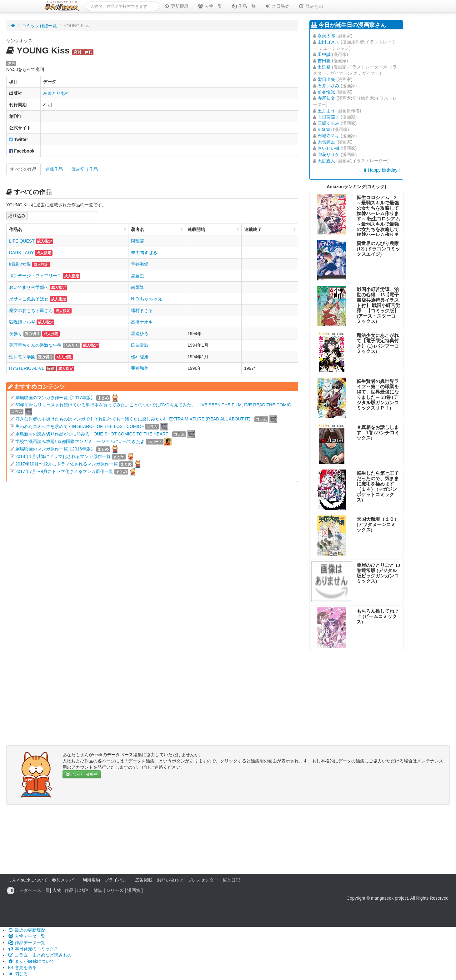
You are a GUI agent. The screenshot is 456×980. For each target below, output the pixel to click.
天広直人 (326, 161)
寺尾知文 (326, 98)
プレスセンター (203, 880)
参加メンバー (65, 880)
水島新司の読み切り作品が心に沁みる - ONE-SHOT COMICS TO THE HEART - (93, 434)
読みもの (311, 6)
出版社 (84, 890)
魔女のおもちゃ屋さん (31, 310)
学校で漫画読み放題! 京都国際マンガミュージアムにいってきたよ (80, 441)
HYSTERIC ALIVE (27, 368)
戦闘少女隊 (20, 264)
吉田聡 (324, 61)
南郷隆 (138, 287)
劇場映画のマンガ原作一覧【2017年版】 (55, 398)
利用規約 (91, 880)
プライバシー (118, 880)
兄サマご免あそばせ (29, 299)
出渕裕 (324, 67)
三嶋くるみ (328, 123)
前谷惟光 (326, 92)
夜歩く (16, 334)
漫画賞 (134, 890)
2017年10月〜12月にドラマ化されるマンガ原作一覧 (67, 464)
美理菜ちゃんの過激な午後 (35, 345)
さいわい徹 (328, 148)
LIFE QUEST (22, 241)
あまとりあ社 (56, 93)
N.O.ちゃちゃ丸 (146, 299)
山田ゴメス (328, 42)
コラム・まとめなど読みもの (40, 955)
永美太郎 (326, 36)
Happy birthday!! (382, 170)
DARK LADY (21, 253)
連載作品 (54, 169)
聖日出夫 (326, 79)
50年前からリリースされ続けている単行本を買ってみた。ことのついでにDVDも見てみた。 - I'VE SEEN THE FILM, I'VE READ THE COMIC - (155, 405)
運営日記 (231, 880)
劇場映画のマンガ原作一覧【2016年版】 (55, 449)
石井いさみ (328, 86)
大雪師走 (326, 142)
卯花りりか (328, 154)
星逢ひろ (140, 334)
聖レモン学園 (22, 357)
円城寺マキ (328, 136)
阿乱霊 (138, 241)
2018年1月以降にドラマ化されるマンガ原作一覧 (63, 456)
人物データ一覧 (27, 936)
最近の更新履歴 (27, 930)
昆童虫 (138, 276)
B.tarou (325, 129)
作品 (69, 890)
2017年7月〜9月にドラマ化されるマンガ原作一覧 (64, 471)
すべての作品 (23, 169)
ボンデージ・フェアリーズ (35, 276)
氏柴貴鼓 (140, 345)
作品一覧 (244, 6)
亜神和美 (140, 368)
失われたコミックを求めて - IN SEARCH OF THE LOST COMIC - (80, 426)
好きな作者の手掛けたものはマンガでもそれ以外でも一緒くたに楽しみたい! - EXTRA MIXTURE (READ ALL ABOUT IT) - (134, 419)
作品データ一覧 (27, 942)
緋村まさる (142, 310)
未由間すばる (144, 253)
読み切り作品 (85, 169)
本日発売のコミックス (33, 949)
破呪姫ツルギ (22, 322)
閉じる (18, 974)
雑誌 (98, 890)
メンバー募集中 (82, 774)
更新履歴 (176, 6)
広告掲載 (144, 880)
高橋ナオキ (142, 322)
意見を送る (22, 967)
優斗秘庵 (140, 357)
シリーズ (115, 890)
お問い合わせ (170, 880)
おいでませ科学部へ (29, 287)
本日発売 (278, 6)
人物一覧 (210, 6)
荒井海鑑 (140, 264)
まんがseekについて (28, 880)
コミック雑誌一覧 (39, 26)
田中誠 (324, 54)
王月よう (326, 111)
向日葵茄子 (328, 117)
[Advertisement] (152, 557)
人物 (57, 890)
